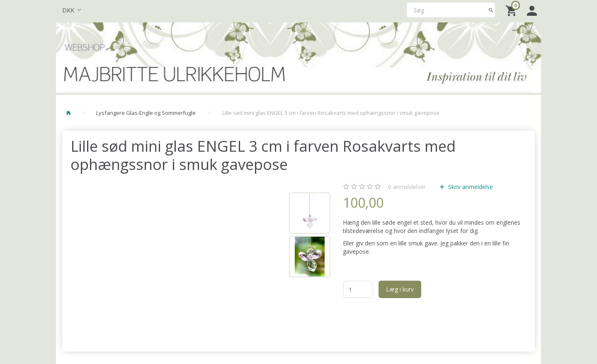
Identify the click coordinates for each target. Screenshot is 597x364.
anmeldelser (407, 187)
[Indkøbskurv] (512, 10)
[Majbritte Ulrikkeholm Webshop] (298, 57)
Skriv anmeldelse (470, 187)
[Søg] (491, 10)
